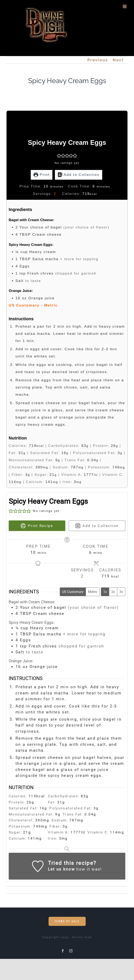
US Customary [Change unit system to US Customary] (73, 592)
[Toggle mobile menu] (125, 6)
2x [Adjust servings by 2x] (113, 592)
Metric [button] (51, 305)
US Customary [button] (24, 305)
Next (118, 60)
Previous (98, 60)
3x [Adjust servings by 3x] (121, 592)
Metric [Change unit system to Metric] (93, 592)
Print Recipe (37, 526)
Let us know (61, 869)
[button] (59, 156)
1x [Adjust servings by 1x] (105, 592)
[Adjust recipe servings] (55, 194)
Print (42, 175)
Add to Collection (79, 175)
